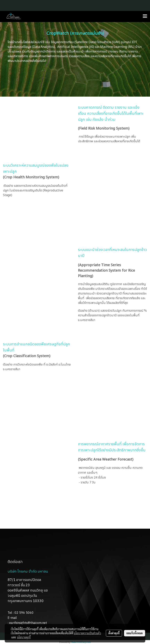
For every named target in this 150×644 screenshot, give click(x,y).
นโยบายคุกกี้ (24, 637)
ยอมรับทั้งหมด (135, 633)
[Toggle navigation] (145, 16)
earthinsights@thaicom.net (28, 623)
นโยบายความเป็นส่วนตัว (87, 633)
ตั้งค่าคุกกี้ (114, 633)
